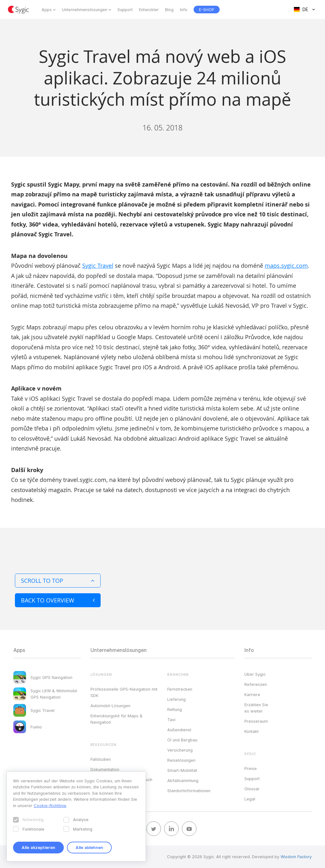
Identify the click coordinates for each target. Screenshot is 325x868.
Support (125, 10)
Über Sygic (255, 674)
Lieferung (176, 699)
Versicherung (180, 750)
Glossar (252, 789)
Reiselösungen (181, 760)
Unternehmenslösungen (85, 10)
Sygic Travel (98, 266)
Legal (250, 799)
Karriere (252, 694)
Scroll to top (58, 581)
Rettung (175, 709)
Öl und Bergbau (182, 740)
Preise (251, 768)
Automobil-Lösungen (110, 706)
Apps (47, 10)
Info (184, 10)
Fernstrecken (180, 689)
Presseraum (256, 721)
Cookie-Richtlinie (50, 806)
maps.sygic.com (286, 266)
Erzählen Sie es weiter (256, 708)
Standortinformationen (189, 791)
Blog (169, 10)
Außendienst (179, 730)
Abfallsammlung (183, 780)
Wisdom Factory (296, 857)
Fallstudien (101, 759)
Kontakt (252, 731)
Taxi (171, 720)
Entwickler (149, 10)
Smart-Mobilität (182, 770)
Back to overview (58, 600)
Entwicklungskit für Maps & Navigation (116, 719)
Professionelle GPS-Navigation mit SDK (124, 692)
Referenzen (256, 684)
